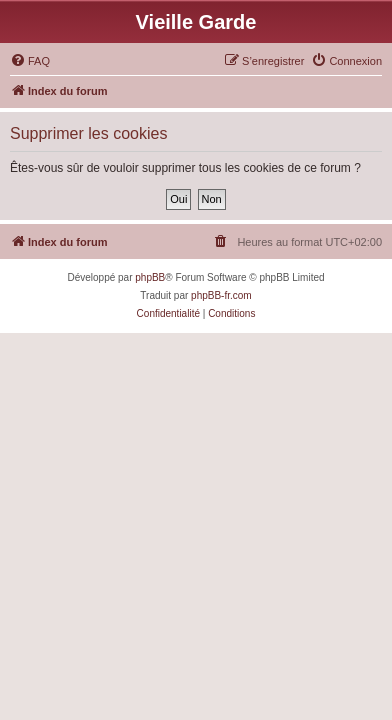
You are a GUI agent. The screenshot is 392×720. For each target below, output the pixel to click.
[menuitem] (30, 61)
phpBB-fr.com (221, 295)
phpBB (150, 277)
